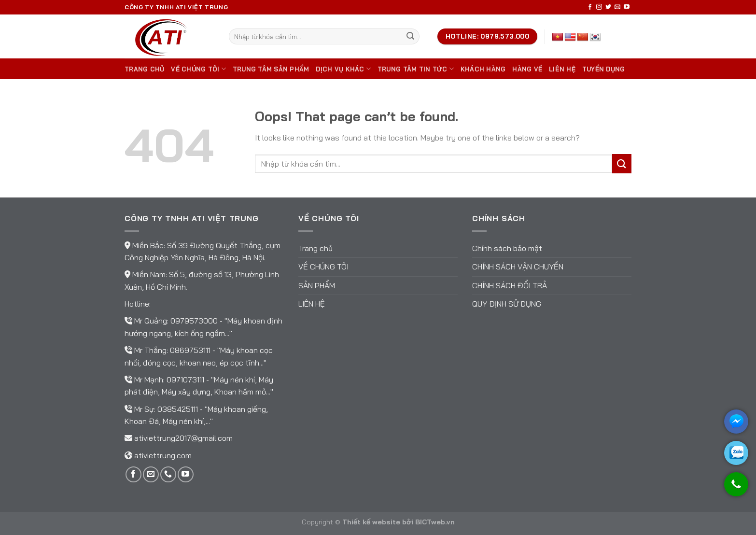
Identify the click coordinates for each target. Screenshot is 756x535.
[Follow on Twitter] (608, 7)
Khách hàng (483, 69)
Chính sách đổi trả (510, 285)
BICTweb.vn (435, 522)
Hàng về (527, 69)
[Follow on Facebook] (590, 7)
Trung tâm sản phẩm (271, 69)
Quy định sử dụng (507, 304)
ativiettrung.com (163, 455)
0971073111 (186, 380)
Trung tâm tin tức (416, 69)
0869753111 (191, 350)
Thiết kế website (371, 522)
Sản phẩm (317, 285)
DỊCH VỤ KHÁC (343, 69)
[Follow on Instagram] (599, 7)
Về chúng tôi (198, 69)
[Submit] (410, 37)
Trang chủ (144, 69)
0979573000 (195, 321)
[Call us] (168, 474)
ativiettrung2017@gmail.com (183, 438)
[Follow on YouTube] (627, 7)
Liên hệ (562, 69)
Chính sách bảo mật (507, 248)
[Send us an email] (617, 7)
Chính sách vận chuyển (518, 267)
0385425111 (179, 409)
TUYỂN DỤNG (604, 69)
